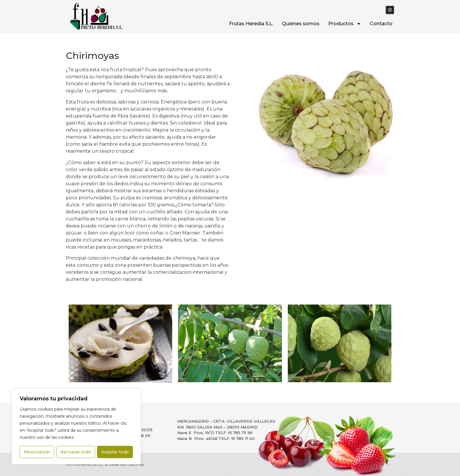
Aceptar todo (115, 452)
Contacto (381, 24)
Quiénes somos (301, 24)
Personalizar (37, 452)
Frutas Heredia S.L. (251, 24)
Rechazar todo (76, 452)
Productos (345, 24)
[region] (76, 427)
